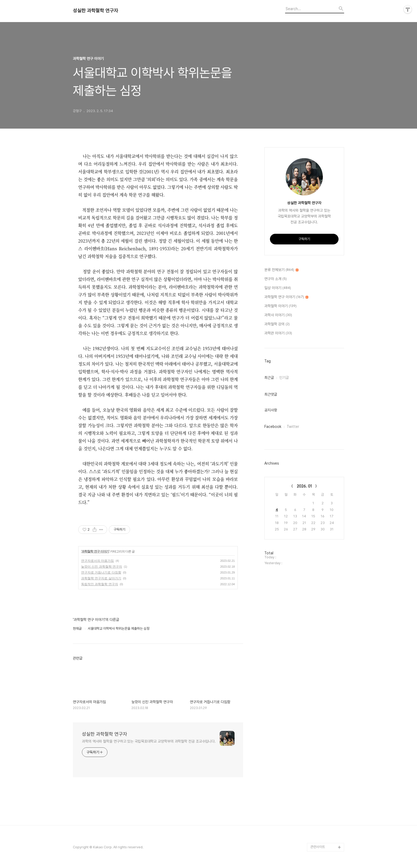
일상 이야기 (278, 288)
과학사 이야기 (278, 315)
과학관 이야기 (278, 333)
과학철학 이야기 (280, 306)
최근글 (269, 378)
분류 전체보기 (281, 270)
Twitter (293, 427)
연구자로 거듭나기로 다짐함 (101, 572)
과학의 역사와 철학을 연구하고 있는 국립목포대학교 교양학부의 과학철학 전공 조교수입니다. (149, 741)
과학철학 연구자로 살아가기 (101, 578)
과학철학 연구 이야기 (95, 551)
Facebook (273, 427)
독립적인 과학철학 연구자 (100, 584)
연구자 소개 (276, 279)
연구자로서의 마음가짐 (97, 561)
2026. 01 (304, 486)
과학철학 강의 (277, 324)
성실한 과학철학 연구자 (95, 11)
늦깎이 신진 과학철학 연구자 (102, 567)
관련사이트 (318, 847)
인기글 (284, 378)
